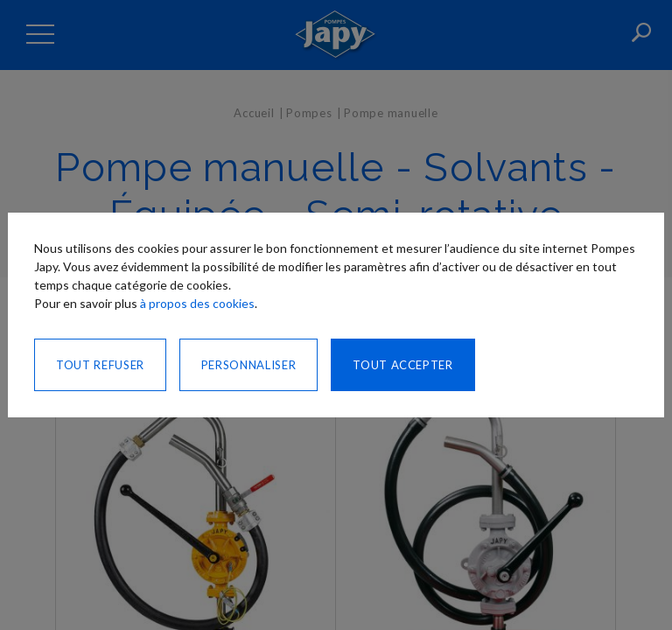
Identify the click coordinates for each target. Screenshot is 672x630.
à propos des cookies (197, 303)
